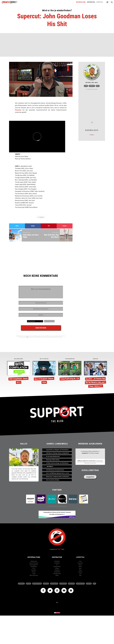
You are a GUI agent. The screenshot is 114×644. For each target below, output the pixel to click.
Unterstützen (37, 584)
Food (80, 561)
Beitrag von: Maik (92, 83)
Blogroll (21, 584)
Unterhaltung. (81, 2)
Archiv (29, 584)
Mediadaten (54, 584)
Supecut (92, 86)
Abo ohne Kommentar (49, 321)
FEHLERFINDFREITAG (70, 359)
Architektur (57, 563)
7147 (59, 549)
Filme (34, 568)
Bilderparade (34, 561)
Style (80, 570)
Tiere (80, 574)
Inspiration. (91, 2)
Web (80, 575)
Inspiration (57, 557)
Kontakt (46, 584)
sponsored (63, 584)
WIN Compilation (34, 575)
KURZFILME (96, 359)
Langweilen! (90, 477)
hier (27, 337)
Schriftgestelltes (57, 574)
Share (33, 226)
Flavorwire (18, 110)
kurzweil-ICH (57, 572)
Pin (49, 226)
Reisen (80, 567)
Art (57, 565)
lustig (34, 574)
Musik (80, 565)
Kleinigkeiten (34, 567)
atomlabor (42, 217)
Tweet (17, 226)
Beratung (71, 584)
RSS (95, 584)
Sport (80, 568)
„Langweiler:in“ (85, 453)
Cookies (89, 584)
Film (86, 86)
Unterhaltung (34, 557)
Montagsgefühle (34, 565)
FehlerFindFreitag (34, 563)
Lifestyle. (100, 2)
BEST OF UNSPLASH (44, 359)
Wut (98, 86)
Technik (80, 572)
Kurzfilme (34, 570)
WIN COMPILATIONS (19, 359)
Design (57, 568)
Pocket (65, 226)
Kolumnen (80, 563)
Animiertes (57, 561)
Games (34, 572)
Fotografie (57, 570)
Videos (57, 575)
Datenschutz (80, 584)
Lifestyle (80, 557)
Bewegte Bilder (57, 567)
